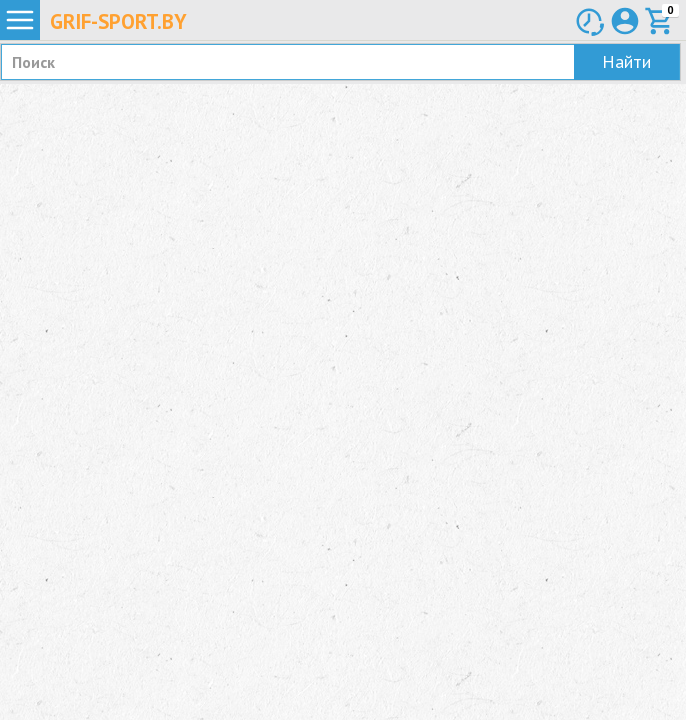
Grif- (118, 21)
